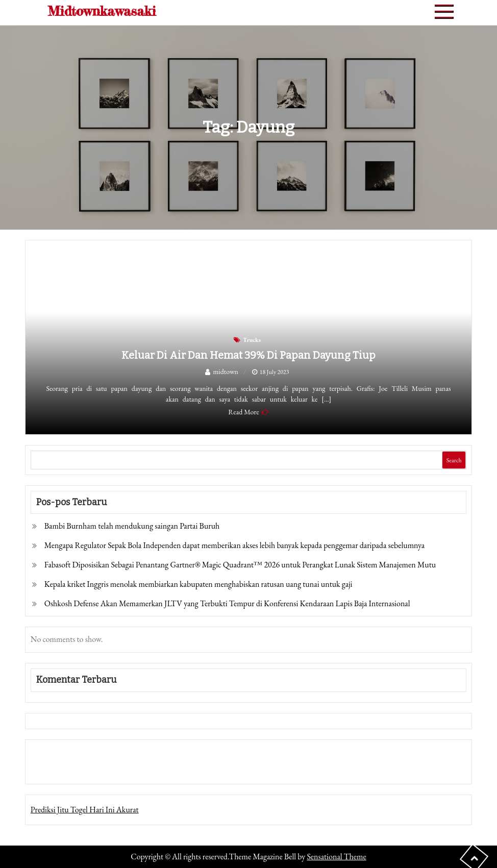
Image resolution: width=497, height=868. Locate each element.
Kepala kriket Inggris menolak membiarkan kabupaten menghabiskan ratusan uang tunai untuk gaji (198, 584)
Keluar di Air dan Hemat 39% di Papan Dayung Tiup (248, 355)
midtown (226, 371)
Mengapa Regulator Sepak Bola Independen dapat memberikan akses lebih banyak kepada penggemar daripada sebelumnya (234, 545)
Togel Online (99, 769)
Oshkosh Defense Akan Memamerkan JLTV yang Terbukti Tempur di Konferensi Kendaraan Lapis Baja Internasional (227, 603)
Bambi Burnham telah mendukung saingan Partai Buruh (132, 526)
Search (454, 460)
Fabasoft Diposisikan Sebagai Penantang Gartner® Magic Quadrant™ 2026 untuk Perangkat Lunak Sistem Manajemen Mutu (240, 565)
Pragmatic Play (54, 769)
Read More (243, 412)
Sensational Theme (336, 857)
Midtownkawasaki (102, 11)
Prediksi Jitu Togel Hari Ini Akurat (85, 810)
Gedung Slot (50, 754)
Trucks (252, 340)
